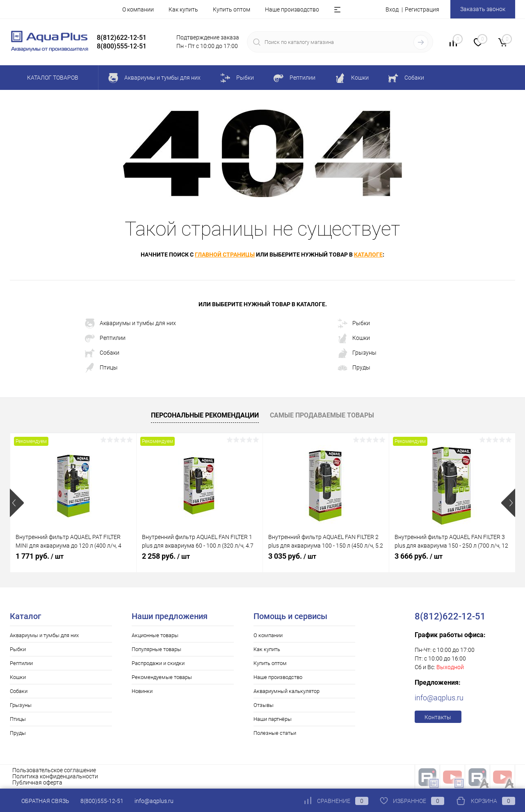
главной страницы (225, 255)
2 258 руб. (166, 556)
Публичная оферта (37, 782)
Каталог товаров (51, 78)
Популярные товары (156, 649)
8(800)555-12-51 (102, 801)
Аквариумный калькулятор (286, 691)
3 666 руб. (419, 556)
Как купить (183, 9)
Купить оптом (232, 9)
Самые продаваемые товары (322, 415)
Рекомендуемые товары (162, 677)
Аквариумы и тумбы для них (130, 323)
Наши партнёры (273, 719)
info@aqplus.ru (439, 698)
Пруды (354, 368)
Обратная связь (40, 801)
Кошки (354, 338)
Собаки (102, 353)
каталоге (368, 255)
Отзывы (264, 705)
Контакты (438, 717)
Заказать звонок (483, 9)
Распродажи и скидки (158, 663)
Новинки (142, 691)
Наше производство (292, 9)
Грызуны (357, 353)
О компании (138, 9)
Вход (392, 9)
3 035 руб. (292, 556)
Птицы (101, 368)
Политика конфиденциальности (55, 776)
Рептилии (105, 338)
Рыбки (354, 323)
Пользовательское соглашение (54, 770)
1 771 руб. (40, 556)
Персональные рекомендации (205, 415)
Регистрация (422, 9)
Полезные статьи (275, 733)
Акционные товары (155, 635)
